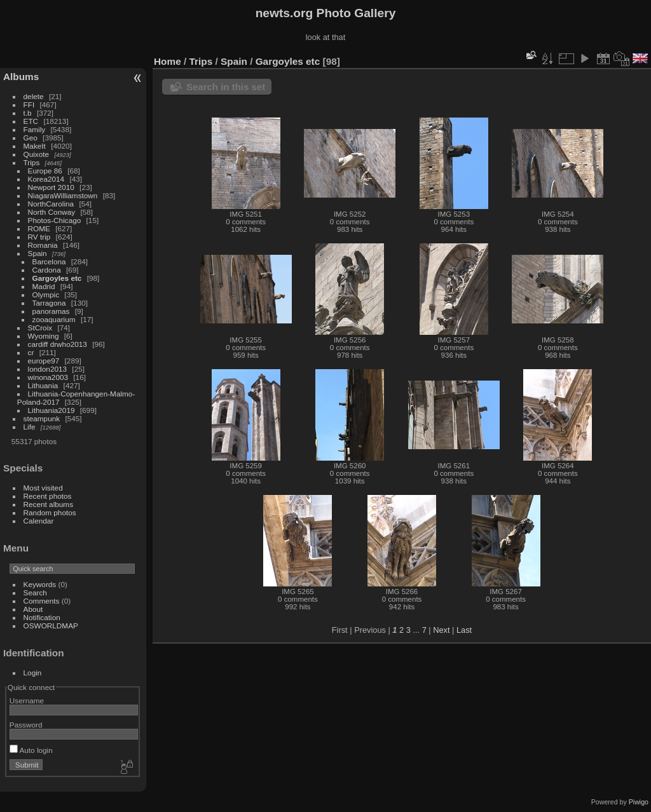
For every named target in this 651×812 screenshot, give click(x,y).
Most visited (43, 488)
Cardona (47, 270)
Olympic (46, 294)
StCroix (40, 328)
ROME (39, 228)
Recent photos (48, 496)
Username (27, 700)
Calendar (39, 521)
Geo (31, 138)
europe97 (44, 361)
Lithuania (43, 385)
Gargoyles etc (57, 278)
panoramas (51, 311)
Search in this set (226, 87)
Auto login (31, 750)
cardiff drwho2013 (58, 344)
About (33, 609)
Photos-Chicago (55, 220)
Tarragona (49, 303)
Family (35, 129)
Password (26, 725)
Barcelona (49, 261)
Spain (38, 253)
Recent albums (48, 504)
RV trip (39, 237)
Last (464, 630)
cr (31, 352)
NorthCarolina (51, 204)
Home (168, 61)
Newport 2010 (51, 187)
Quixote (37, 154)
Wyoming (44, 336)
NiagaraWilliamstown (63, 195)
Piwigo (639, 802)
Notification (42, 617)
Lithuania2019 (51, 410)
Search (35, 592)
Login (33, 673)
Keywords (40, 584)
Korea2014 (46, 179)
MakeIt (35, 146)
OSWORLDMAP (51, 626)
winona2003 (48, 377)
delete (34, 96)
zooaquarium (54, 319)
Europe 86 (45, 171)
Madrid (44, 286)
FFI (29, 105)
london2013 (48, 369)
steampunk (42, 418)
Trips (32, 162)
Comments (42, 601)
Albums (21, 77)
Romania (43, 245)
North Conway (52, 212)
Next (441, 630)
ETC (31, 121)
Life (30, 427)
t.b (28, 113)
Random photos (50, 512)
